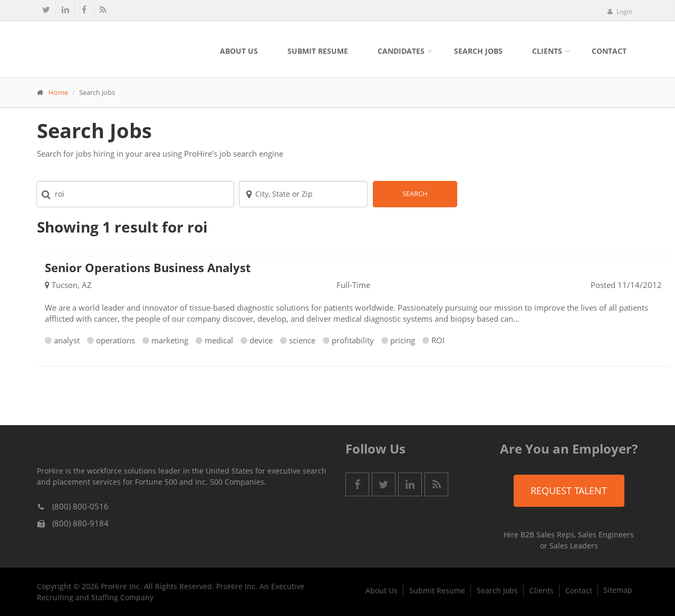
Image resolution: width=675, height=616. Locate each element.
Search (415, 194)
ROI (438, 340)
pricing (403, 340)
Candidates (401, 51)
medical (219, 340)
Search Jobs (478, 51)
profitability (353, 340)
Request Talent (569, 490)
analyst (67, 340)
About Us (239, 51)
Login (620, 11)
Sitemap (618, 590)
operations (115, 340)
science (302, 340)
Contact (609, 51)
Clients (547, 51)
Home (58, 92)
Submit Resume (318, 51)
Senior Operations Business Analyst (148, 267)
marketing (170, 340)
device (261, 340)
